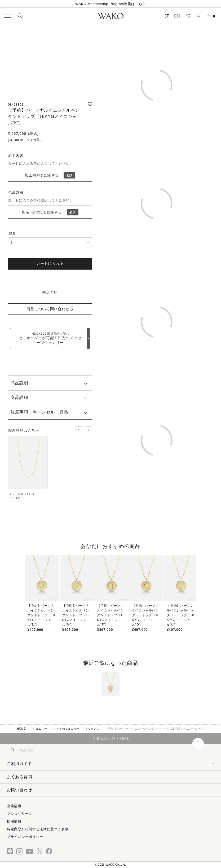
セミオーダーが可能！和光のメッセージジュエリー (50, 338)
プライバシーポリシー (25, 837)
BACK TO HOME (113, 738)
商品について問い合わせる (50, 309)
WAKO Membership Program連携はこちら (111, 4)
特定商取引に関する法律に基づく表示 (38, 829)
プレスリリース (20, 814)
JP (167, 16)
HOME (21, 729)
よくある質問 (19, 777)
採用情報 (14, 821)
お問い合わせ (19, 790)
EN (177, 16)
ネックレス (92, 729)
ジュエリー (40, 729)
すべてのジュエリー (67, 729)
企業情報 (14, 806)
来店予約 (50, 292)
